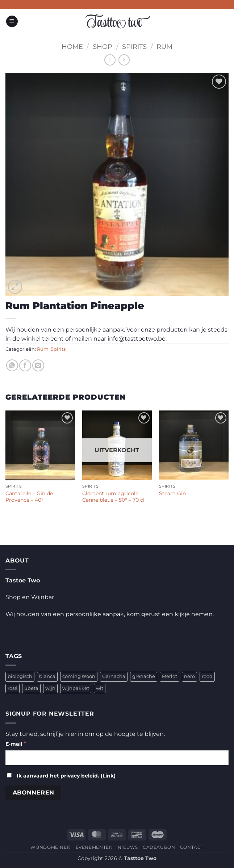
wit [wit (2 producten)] (100, 688)
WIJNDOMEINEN (51, 847)
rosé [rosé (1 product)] (12, 688)
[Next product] (110, 60)
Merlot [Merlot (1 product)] (170, 676)
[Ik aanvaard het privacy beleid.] (9, 775)
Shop (103, 47)
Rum (164, 47)
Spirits (134, 47)
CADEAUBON (159, 847)
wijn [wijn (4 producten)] (50, 688)
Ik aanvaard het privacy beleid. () (61, 776)
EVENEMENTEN (94, 847)
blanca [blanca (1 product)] (47, 676)
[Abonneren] (33, 793)
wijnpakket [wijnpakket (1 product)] (76, 688)
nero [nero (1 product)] (189, 676)
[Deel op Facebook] (25, 365)
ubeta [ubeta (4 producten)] (31, 688)
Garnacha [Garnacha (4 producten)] (114, 676)
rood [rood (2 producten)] (207, 676)
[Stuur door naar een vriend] (38, 365)
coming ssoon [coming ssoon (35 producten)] (79, 676)
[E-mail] (117, 758)
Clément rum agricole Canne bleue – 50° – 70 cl (113, 497)
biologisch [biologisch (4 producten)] (20, 676)
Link (108, 776)
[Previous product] (124, 60)
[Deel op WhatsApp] (12, 365)
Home (72, 47)
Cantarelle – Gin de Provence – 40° (29, 497)
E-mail (16, 743)
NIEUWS (128, 847)
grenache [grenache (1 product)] (144, 676)
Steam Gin (172, 493)
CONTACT (192, 847)
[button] (12, 22)
